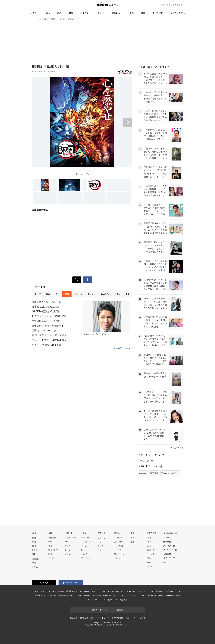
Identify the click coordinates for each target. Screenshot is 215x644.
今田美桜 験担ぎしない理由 (47, 302)
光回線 (53, 595)
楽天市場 (154, 473)
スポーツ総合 (71, 538)
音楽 (50, 546)
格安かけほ (63, 595)
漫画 (143, 13)
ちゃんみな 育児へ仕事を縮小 (48, 345)
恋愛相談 (107, 595)
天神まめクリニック (116, 591)
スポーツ (85, 13)
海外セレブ (53, 550)
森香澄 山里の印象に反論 (46, 307)
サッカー (69, 546)
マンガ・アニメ (88, 542)
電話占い (159, 591)
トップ (38, 294)
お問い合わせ (139, 618)
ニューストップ (166, 5)
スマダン (118, 538)
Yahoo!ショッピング (170, 473)
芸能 (71, 13)
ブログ (150, 591)
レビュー (85, 538)
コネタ (101, 542)
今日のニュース (178, 13)
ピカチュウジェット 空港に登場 (49, 316)
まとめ (35, 550)
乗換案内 (152, 595)
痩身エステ (113, 600)
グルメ (84, 554)
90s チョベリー (121, 554)
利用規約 (84, 618)
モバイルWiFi (76, 595)
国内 (48, 13)
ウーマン (124, 595)
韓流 (50, 554)
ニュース (34, 13)
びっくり (102, 538)
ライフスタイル (121, 546)
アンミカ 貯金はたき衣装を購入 (49, 340)
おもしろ (116, 13)
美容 (178, 595)
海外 (59, 13)
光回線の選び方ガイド (68, 591)
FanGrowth (85, 591)
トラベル (118, 550)
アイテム (141, 591)
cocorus (88, 595)
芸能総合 (52, 538)
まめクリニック (98, 591)
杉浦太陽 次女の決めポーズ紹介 (49, 335)
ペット (101, 550)
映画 (50, 542)
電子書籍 (124, 600)
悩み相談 (97, 595)
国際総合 (36, 559)
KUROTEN (51, 591)
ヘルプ (166, 562)
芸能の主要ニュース (122, 348)
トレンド (100, 13)
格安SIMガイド (41, 595)
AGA (103, 600)
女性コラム (119, 542)
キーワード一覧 (170, 550)
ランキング (158, 13)
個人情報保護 (117, 618)
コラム (130, 13)
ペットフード (93, 600)
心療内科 (131, 591)
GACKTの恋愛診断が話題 (46, 311)
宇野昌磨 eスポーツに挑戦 (46, 321)
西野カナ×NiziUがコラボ (45, 331)
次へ (82, 119)
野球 (67, 542)
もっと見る (177, 448)
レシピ (133, 595)
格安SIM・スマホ (173, 591)
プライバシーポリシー (100, 618)
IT (82, 550)
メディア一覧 (169, 546)
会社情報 (74, 618)
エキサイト (179, 5)
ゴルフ (68, 550)
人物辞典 (167, 554)
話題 (132, 542)
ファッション (87, 558)
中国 (34, 563)
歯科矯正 (170, 595)
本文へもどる (82, 174)
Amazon (143, 473)
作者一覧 (167, 542)
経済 (34, 542)
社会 (34, 538)
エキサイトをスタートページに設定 (107, 610)
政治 (34, 546)
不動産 (161, 595)
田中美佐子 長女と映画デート (48, 326)
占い (115, 595)
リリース (167, 538)
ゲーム (84, 546)
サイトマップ (169, 558)
